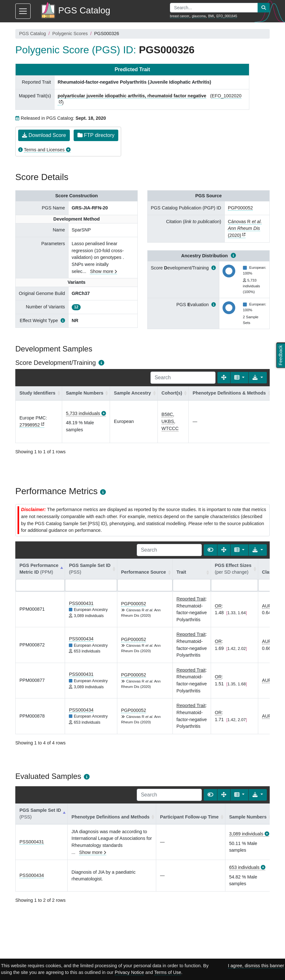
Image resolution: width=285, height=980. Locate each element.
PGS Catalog (33, 34)
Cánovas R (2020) (245, 228)
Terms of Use (168, 972)
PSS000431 (81, 603)
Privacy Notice (129, 972)
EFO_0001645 (227, 16)
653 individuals (244, 867)
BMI (211, 16)
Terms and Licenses (44, 150)
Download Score (44, 135)
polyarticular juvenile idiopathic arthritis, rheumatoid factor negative (132, 96)
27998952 (30, 425)
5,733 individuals (83, 413)
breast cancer (180, 16)
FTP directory (96, 135)
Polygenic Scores (70, 34)
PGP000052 (240, 208)
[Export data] (258, 378)
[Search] (183, 378)
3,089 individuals (246, 834)
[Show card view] (210, 550)
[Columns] (240, 378)
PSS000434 (81, 639)
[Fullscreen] (224, 378)
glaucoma (199, 16)
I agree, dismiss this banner (256, 966)
